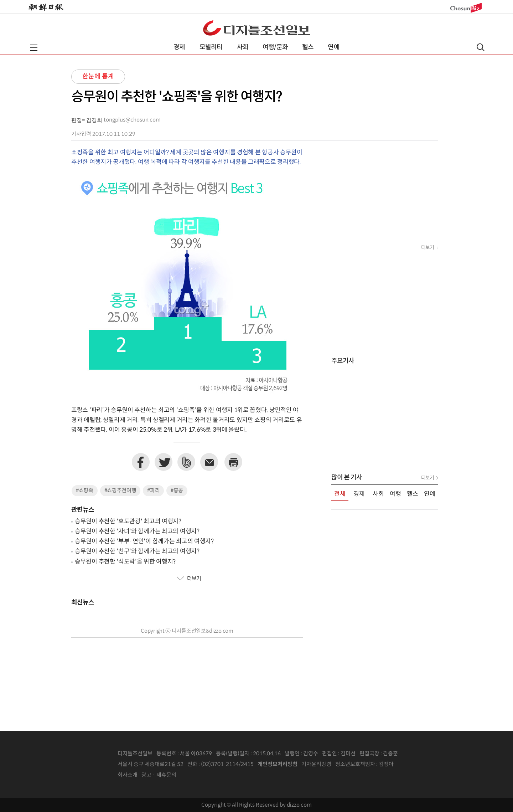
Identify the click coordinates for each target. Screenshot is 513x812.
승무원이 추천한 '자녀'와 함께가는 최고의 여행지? (137, 531)
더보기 (189, 579)
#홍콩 (177, 491)
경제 (179, 47)
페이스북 (141, 462)
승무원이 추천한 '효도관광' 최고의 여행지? (128, 521)
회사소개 (128, 775)
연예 (333, 47)
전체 (340, 494)
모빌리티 (211, 47)
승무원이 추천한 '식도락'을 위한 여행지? (125, 562)
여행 (395, 494)
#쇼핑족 (85, 491)
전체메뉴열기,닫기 (34, 48)
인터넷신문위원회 (417, 765)
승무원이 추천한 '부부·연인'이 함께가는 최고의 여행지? (144, 541)
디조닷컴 (256, 28)
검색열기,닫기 (481, 47)
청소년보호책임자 (355, 764)
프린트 (233, 462)
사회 (243, 47)
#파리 (153, 491)
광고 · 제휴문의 (159, 775)
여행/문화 (275, 47)
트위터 (164, 462)
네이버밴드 (186, 462)
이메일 (209, 462)
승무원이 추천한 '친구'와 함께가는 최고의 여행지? (137, 551)
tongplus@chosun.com (132, 120)
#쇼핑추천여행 (120, 491)
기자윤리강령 (316, 764)
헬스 (308, 47)
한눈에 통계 (98, 76)
